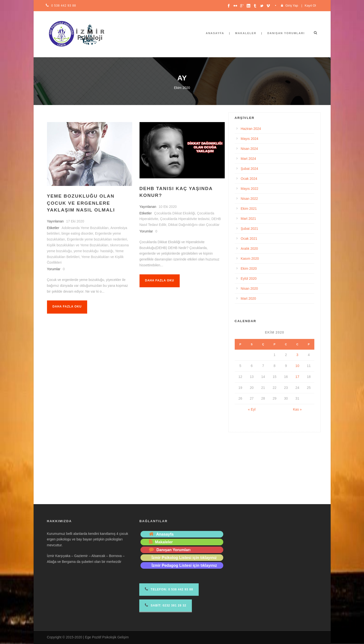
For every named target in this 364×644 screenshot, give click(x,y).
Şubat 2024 (250, 169)
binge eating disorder (77, 233)
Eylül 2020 (249, 279)
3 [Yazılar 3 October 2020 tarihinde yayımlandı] (297, 355)
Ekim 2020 (249, 269)
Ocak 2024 (249, 179)
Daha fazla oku (67, 307)
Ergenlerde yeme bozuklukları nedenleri (97, 239)
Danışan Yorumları (286, 33)
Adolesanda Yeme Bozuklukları (85, 228)
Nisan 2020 (249, 288)
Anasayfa (215, 33)
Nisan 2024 (249, 149)
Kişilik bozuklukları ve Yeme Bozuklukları (78, 245)
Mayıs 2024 (250, 139)
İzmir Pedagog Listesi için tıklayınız (184, 565)
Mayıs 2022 (250, 189)
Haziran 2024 (251, 129)
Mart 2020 (248, 298)
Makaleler (246, 33)
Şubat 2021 (250, 229)
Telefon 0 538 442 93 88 (169, 589)
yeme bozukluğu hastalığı (93, 251)
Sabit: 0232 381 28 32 (166, 605)
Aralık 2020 (249, 249)
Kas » (297, 409)
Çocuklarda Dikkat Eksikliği (175, 213)
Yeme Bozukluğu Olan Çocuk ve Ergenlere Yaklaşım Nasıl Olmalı (81, 203)
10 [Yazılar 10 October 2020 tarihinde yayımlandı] (297, 366)
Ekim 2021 (249, 209)
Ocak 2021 (249, 239)
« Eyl (252, 409)
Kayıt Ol (310, 5)
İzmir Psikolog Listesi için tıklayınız (184, 558)
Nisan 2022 (249, 199)
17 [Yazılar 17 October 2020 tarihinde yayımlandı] (297, 377)
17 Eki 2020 (75, 221)
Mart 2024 (248, 159)
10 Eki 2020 (168, 207)
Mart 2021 (248, 219)
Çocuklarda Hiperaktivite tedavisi (185, 219)
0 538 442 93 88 (64, 6)
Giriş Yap (292, 5)
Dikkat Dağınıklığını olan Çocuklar (194, 225)
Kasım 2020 (250, 259)
